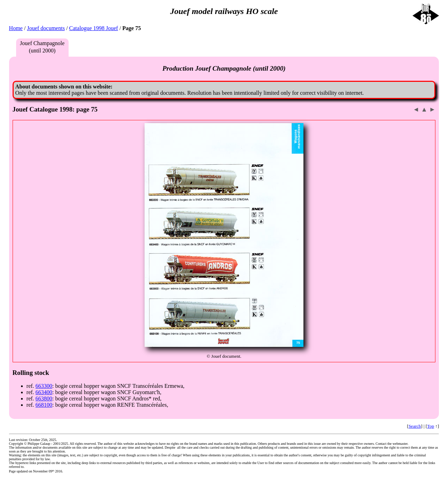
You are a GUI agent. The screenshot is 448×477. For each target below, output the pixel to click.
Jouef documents (46, 28)
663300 (44, 386)
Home (16, 28)
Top (430, 426)
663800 (44, 398)
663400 (44, 392)
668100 (44, 405)
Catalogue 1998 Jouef (94, 28)
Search (415, 426)
